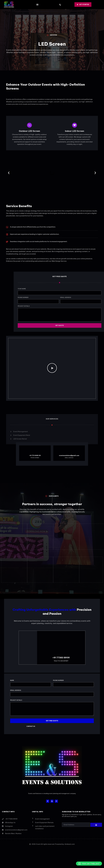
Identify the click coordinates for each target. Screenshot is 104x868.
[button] (37, 5)
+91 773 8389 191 (45, 455)
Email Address (16, 686)
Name (12, 676)
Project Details (16, 696)
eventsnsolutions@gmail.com (59, 455)
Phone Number (58, 676)
